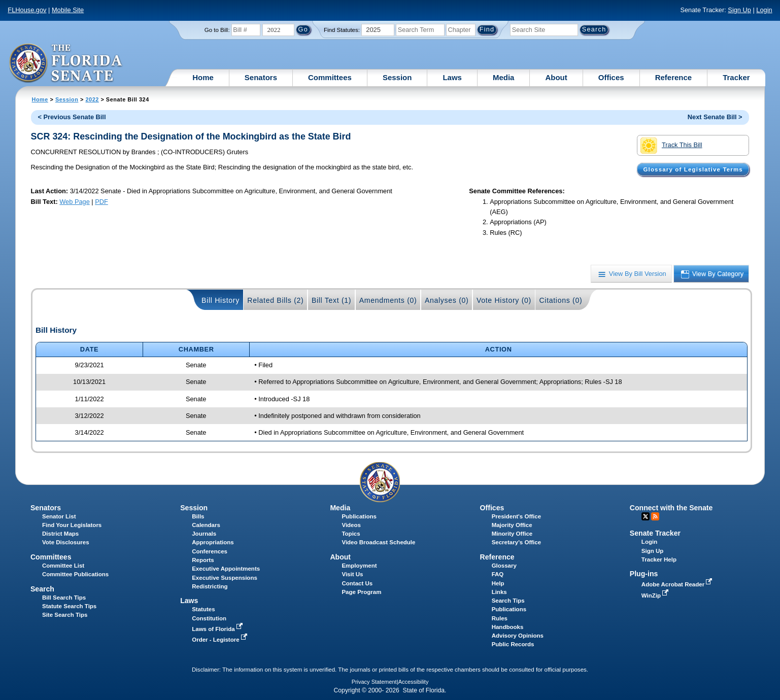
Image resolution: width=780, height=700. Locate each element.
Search (42, 589)
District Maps (60, 534)
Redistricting (210, 586)
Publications (359, 516)
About (556, 77)
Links (499, 592)
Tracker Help (659, 559)
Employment (359, 566)
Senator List (59, 516)
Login (764, 10)
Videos (351, 525)
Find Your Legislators (72, 525)
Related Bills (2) (275, 300)
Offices (611, 77)
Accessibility (414, 682)
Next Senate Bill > (715, 117)
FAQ (498, 574)
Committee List (63, 566)
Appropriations (213, 542)
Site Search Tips (65, 615)
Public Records (513, 644)
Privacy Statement (374, 682)
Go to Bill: (217, 30)
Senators (261, 77)
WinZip (656, 596)
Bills (198, 516)
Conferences (210, 551)
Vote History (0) (504, 300)
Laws (452, 77)
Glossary (504, 566)
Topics (351, 534)
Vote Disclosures (66, 542)
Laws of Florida (218, 629)
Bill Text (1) (331, 300)
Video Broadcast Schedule (378, 542)
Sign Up (739, 10)
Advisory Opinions (518, 636)
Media (504, 77)
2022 (92, 99)
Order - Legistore (221, 640)
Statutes (203, 609)
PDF (101, 202)
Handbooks (508, 627)
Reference (674, 77)
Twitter (646, 516)
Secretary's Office (516, 542)
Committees (330, 77)
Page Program (361, 592)
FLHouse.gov (27, 10)
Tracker (736, 77)
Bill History (221, 300)
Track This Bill (671, 146)
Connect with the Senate (671, 508)
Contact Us (357, 583)
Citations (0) (561, 300)
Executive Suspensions (225, 578)
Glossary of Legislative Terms (693, 169)
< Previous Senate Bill (72, 117)
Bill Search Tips (64, 598)
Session (397, 77)
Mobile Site (68, 10)
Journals (204, 534)
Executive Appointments (226, 569)
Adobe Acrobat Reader (678, 584)
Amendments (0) (388, 300)
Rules (500, 618)
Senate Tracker (655, 533)
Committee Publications (75, 574)
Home (203, 77)
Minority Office (512, 534)
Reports (203, 560)
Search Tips (508, 601)
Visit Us (352, 574)
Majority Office (512, 525)
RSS (655, 516)
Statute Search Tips (69, 606)
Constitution (209, 618)
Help (498, 583)
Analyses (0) (447, 300)
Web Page (75, 202)
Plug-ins (644, 574)
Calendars (206, 525)
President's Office (516, 516)
